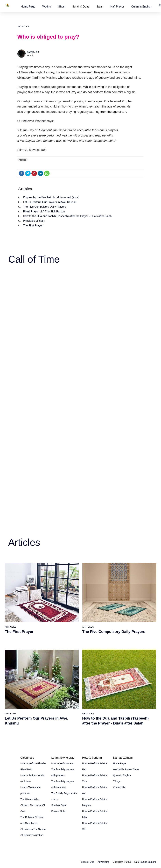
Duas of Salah (59, 811)
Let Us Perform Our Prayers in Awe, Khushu (50, 202)
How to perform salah (63, 763)
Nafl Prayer (117, 7)
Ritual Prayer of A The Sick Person (44, 211)
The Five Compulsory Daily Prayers (45, 207)
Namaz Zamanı (148, 862)
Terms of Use (87, 862)
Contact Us (119, 787)
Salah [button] (100, 7)
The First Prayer (33, 225)
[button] (28, 7)
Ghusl (62, 7)
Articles (23, 27)
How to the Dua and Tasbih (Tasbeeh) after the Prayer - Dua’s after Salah (67, 216)
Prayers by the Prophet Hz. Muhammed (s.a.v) (51, 197)
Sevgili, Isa (33, 52)
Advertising (103, 862)
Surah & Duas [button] (81, 7)
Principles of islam (34, 221)
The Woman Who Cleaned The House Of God (33, 805)
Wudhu (47, 7)
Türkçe (117, 781)
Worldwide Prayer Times (126, 769)
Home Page (28, 7)
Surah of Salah (59, 805)
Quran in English (141, 7)
